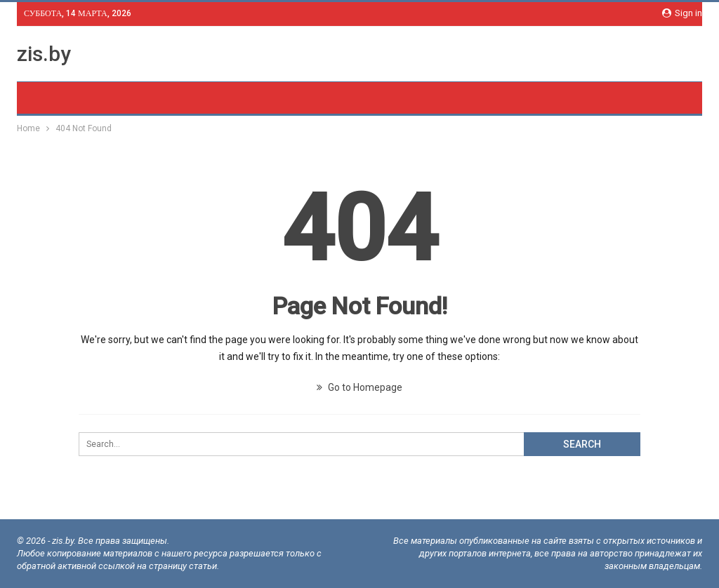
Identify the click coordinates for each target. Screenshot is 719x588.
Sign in (682, 13)
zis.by (44, 54)
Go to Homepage (359, 387)
